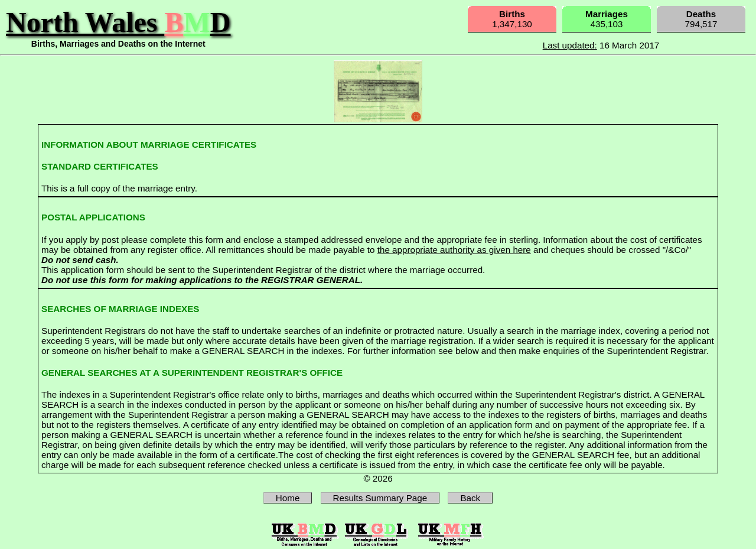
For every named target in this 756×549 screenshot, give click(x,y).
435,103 (607, 19)
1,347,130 (512, 19)
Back (470, 498)
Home (288, 498)
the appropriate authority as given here (454, 250)
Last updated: (570, 45)
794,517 (701, 19)
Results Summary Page (380, 498)
